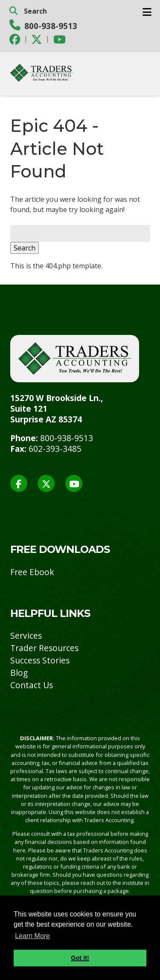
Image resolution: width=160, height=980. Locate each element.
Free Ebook (32, 572)
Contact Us (32, 685)
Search (25, 248)
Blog (19, 673)
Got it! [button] (80, 958)
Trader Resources (44, 648)
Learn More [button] (32, 936)
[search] (80, 11)
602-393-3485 (55, 449)
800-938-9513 (51, 26)
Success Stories (40, 660)
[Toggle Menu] (147, 12)
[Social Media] (15, 39)
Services (26, 635)
